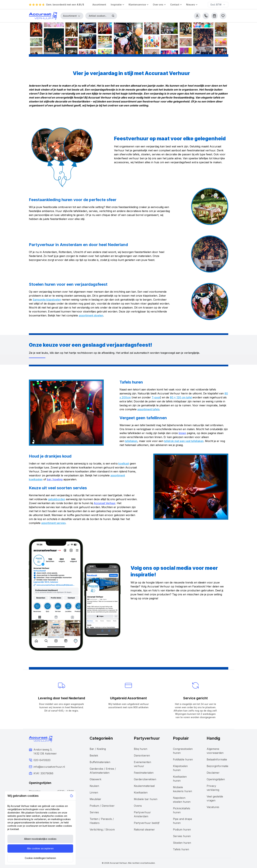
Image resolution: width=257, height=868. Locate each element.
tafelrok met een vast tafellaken (184, 441)
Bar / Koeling (98, 749)
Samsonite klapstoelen (47, 300)
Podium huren (182, 829)
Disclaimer (213, 773)
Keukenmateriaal (144, 786)
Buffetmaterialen (100, 762)
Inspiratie (118, 5)
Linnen (94, 792)
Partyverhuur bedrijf (147, 823)
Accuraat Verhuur (105, 503)
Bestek (94, 755)
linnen (182, 433)
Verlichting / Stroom (102, 829)
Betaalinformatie (217, 759)
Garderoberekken (145, 779)
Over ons (160, 5)
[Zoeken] (113, 16)
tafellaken (131, 441)
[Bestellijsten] (223, 16)
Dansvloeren (142, 755)
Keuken (94, 786)
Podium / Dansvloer (102, 806)
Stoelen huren (182, 843)
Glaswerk (95, 779)
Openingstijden (216, 779)
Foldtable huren (183, 759)
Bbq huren (141, 749)
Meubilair (95, 799)
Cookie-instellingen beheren (40, 858)
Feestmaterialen (144, 773)
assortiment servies (53, 523)
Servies (94, 812)
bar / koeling (55, 479)
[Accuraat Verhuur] (43, 16)
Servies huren (182, 836)
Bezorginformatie (217, 766)
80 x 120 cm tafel (181, 397)
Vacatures (213, 807)
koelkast (124, 463)
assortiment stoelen (91, 315)
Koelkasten (141, 792)
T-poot (156, 397)
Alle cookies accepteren (40, 848)
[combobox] (218, 5)
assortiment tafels (148, 409)
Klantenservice (139, 5)
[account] (197, 16)
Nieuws (192, 5)
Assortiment (99, 5)
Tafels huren (181, 849)
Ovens (138, 806)
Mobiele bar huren (146, 799)
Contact (176, 5)
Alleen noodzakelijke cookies (40, 839)
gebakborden (57, 499)
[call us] (206, 16)
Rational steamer (144, 829)
